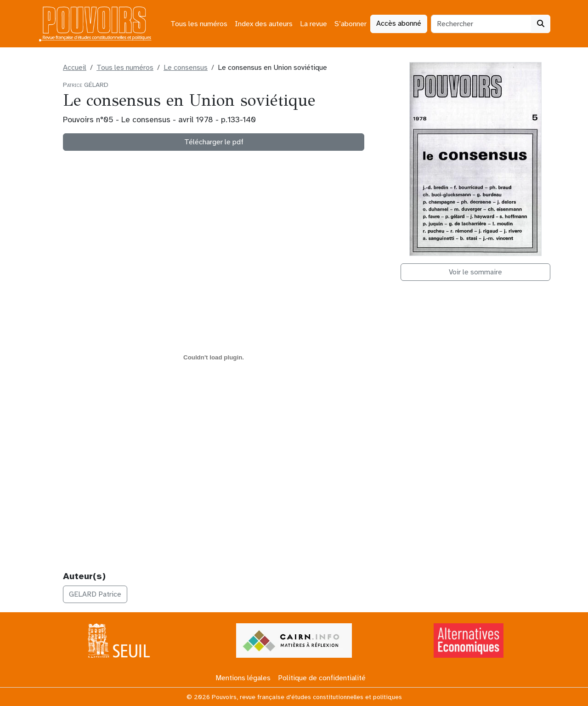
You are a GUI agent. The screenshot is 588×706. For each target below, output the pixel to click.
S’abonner (351, 24)
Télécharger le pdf (214, 142)
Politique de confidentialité (322, 678)
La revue (314, 24)
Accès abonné (399, 23)
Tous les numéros (199, 24)
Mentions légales (243, 678)
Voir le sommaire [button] (475, 272)
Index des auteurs (264, 24)
